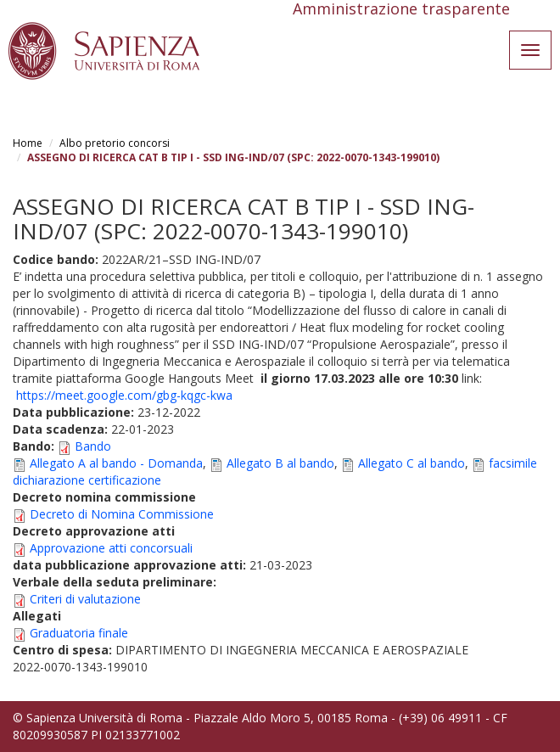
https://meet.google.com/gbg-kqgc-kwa (124, 395)
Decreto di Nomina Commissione (122, 514)
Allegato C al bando (412, 463)
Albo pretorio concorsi (115, 143)
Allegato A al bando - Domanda (116, 463)
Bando (93, 446)
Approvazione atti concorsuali (111, 548)
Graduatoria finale (79, 633)
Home (28, 143)
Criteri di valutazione (85, 599)
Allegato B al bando (280, 463)
